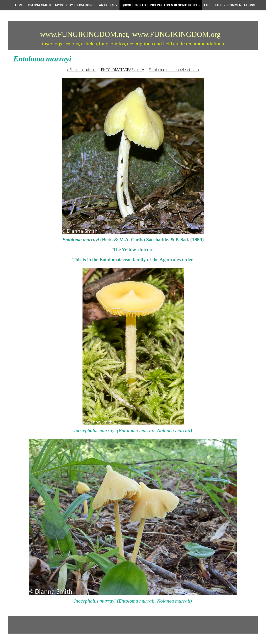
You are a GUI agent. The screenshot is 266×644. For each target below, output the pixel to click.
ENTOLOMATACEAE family (123, 70)
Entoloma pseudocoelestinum (174, 70)
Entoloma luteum (82, 70)
